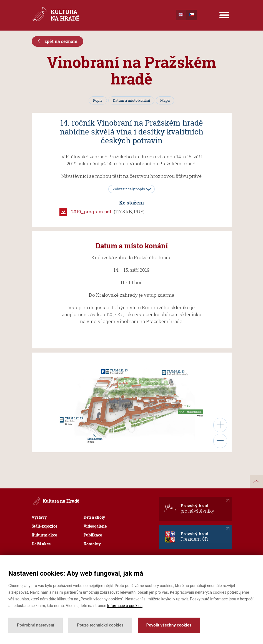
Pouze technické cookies (100, 625)
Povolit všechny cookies (169, 625)
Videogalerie (95, 526)
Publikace (93, 535)
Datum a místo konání (131, 100)
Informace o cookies (125, 606)
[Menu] (224, 15)
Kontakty (92, 544)
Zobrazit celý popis (131, 189)
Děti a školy (94, 517)
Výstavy (39, 517)
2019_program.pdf (92, 212)
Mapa (165, 100)
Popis (98, 100)
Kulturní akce (44, 535)
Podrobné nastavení (36, 625)
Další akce (41, 544)
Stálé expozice (44, 526)
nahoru (256, 482)
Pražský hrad (189, 507)
